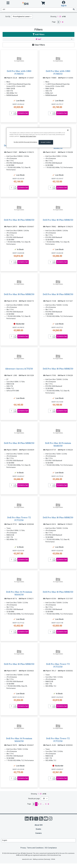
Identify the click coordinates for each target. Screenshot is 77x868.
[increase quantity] (15, 112)
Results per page (34, 799)
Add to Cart (23, 113)
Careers (38, 833)
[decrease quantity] (15, 114)
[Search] (74, 9)
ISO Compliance (51, 848)
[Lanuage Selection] (38, 840)
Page (54, 22)
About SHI (39, 825)
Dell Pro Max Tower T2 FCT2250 (19, 519)
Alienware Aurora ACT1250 (19, 369)
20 (44, 799)
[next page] (63, 22)
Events (38, 829)
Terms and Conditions (35, 848)
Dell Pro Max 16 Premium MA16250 (58, 444)
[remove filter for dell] (72, 39)
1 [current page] (61, 22)
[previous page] (58, 22)
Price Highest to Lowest (21, 17)
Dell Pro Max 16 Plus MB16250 (58, 294)
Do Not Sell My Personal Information (26, 142)
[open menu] (8, 3)
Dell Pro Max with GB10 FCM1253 (19, 72)
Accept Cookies (46, 142)
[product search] (38, 9)
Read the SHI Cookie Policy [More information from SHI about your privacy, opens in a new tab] (28, 136)
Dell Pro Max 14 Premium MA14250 (19, 593)
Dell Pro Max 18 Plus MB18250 (19, 220)
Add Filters (38, 34)
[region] (39, 138)
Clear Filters (39, 45)
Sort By (8, 17)
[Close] (68, 130)
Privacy (23, 848)
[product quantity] (12, 113)
